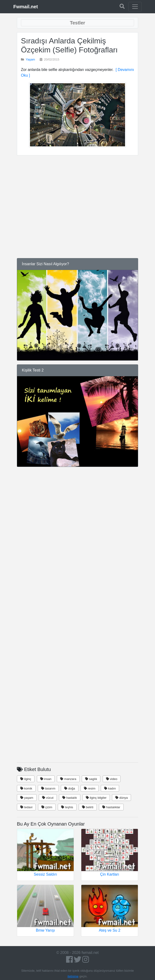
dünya (121, 798)
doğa (70, 788)
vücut (48, 798)
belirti (88, 807)
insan (46, 779)
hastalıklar (111, 807)
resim (90, 788)
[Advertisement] (77, 203)
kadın (110, 788)
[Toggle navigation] (135, 7)
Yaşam (30, 59)
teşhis (67, 807)
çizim (47, 807)
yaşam (27, 798)
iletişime (73, 976)
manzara (68, 779)
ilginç (26, 779)
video (112, 779)
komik (26, 788)
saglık (91, 779)
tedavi (26, 807)
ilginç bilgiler (96, 798)
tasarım (48, 788)
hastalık (70, 798)
